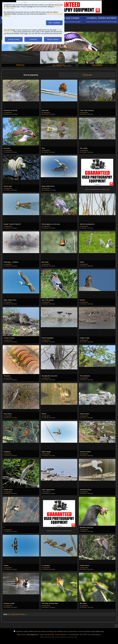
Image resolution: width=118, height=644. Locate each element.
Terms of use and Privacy (47, 635)
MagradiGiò (9, 113)
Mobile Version (21, 635)
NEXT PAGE (21, 614)
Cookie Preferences (61, 635)
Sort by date (87, 75)
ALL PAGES (12, 614)
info (108, 189)
